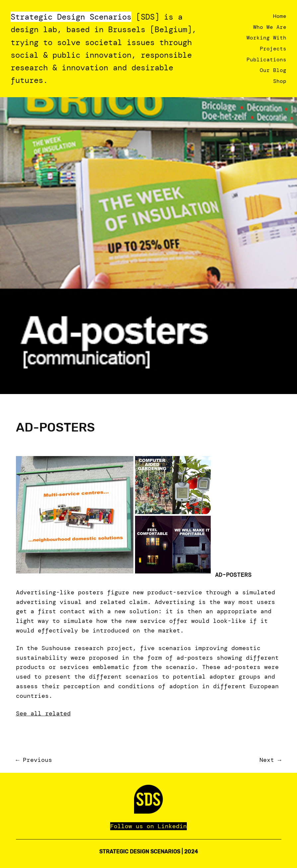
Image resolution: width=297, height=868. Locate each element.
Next (267, 760)
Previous (37, 760)
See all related (43, 713)
